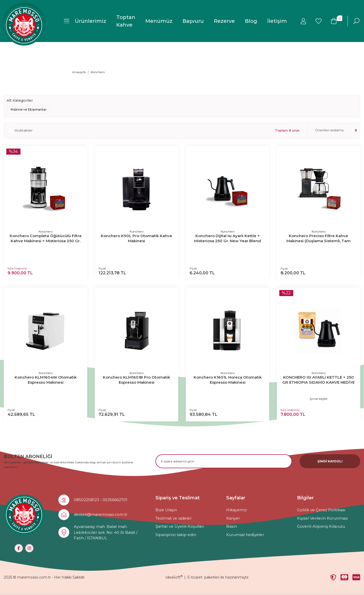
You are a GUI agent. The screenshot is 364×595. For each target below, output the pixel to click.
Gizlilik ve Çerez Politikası (321, 510)
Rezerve (224, 21)
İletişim (277, 21)
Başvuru (193, 21)
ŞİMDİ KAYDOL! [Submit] (330, 461)
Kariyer (233, 518)
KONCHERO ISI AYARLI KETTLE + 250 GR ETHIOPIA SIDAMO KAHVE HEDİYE (318, 380)
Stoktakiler (24, 130)
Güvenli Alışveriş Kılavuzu (321, 526)
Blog (251, 21)
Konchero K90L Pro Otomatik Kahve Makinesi (136, 238)
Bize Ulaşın (166, 510)
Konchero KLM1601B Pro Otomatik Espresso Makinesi (136, 380)
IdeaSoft (174, 577)
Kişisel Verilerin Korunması (322, 518)
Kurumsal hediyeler (245, 535)
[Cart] (334, 21)
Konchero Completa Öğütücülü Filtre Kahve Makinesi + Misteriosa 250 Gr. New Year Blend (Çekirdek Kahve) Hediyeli (46, 238)
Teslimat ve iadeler (174, 518)
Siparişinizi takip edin (176, 535)
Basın (232, 526)
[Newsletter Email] (224, 461)
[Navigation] (85, 21)
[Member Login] (303, 21)
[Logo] (24, 25)
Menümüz (159, 21)
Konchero (98, 72)
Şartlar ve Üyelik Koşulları (180, 526)
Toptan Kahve (126, 21)
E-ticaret (195, 577)
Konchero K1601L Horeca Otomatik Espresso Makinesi (228, 380)
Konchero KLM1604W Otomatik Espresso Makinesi (46, 380)
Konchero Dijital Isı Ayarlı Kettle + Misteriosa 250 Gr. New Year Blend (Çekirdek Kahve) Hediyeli (227, 238)
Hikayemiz (236, 510)
